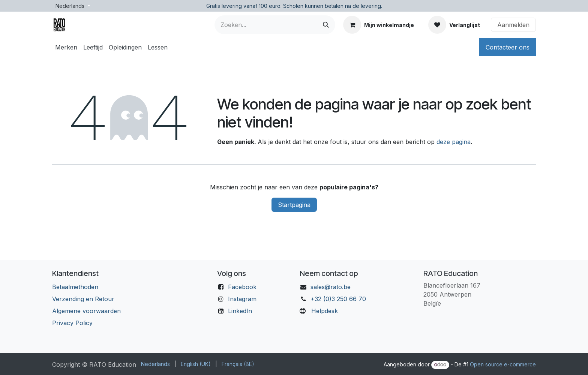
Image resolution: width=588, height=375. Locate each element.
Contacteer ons (508, 47)
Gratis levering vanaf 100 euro (243, 6)
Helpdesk (325, 311)
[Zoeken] (326, 25)
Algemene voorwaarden (86, 311)
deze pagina (454, 142)
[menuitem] (66, 47)
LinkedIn (240, 311)
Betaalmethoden (75, 287)
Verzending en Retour (83, 299)
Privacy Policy (72, 323)
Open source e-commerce (503, 364)
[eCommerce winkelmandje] (379, 25)
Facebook (242, 287)
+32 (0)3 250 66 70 (338, 299)
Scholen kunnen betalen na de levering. (333, 6)
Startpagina (294, 205)
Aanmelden (513, 25)
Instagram (242, 299)
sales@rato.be (331, 287)
